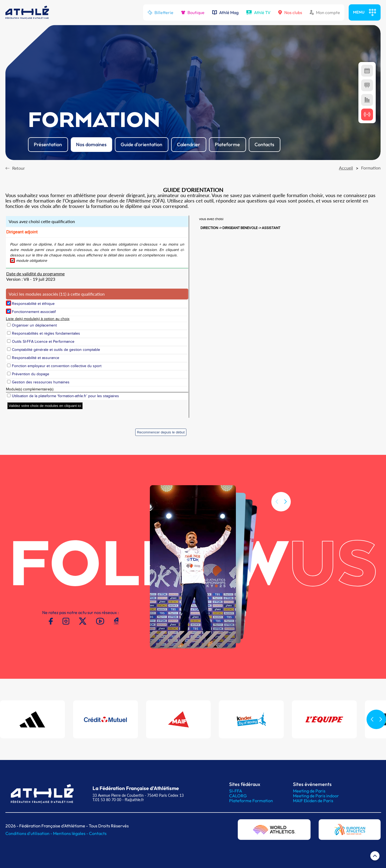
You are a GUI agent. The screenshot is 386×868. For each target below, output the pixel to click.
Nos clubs (290, 12)
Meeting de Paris (309, 791)
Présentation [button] (48, 144)
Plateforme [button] (227, 144)
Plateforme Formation (251, 801)
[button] (285, 508)
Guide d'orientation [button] (141, 144)
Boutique (193, 12)
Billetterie (160, 12)
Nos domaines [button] (91, 144)
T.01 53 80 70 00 (107, 800)
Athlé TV (258, 12)
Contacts (98, 833)
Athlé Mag (225, 12)
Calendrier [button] (189, 144)
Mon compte (325, 12)
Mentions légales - (71, 833)
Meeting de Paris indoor (316, 796)
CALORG (238, 796)
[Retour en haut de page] (375, 857)
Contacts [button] (264, 144)
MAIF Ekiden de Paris (313, 801)
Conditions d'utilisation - (29, 833)
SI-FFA (236, 791)
